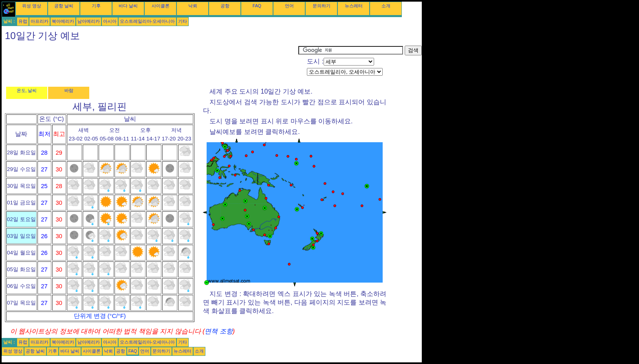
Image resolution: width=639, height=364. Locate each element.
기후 (96, 6)
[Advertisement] (150, 64)
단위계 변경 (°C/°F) (100, 316)
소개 (386, 6)
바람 (69, 90)
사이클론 (161, 6)
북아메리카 (63, 21)
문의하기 (322, 6)
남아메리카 (89, 21)
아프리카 (40, 21)
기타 (183, 21)
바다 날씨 (128, 6)
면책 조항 (218, 331)
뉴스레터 (354, 6)
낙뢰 (193, 6)
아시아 (110, 21)
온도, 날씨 (27, 90)
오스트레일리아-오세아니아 (148, 21)
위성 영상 (32, 6)
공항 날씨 (64, 6)
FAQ (257, 6)
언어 (289, 6)
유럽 (23, 21)
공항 (225, 6)
